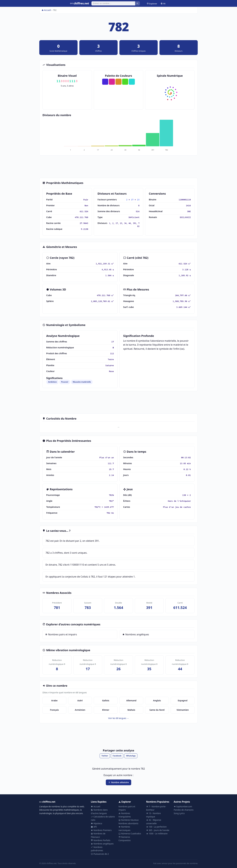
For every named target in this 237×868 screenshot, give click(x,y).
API (94, 827)
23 (138, 200)
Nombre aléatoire (118, 782)
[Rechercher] (113, 3)
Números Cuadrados (130, 834)
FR (163, 3)
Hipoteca (96, 823)
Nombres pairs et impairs (61, 634)
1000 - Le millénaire (157, 834)
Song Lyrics (179, 813)
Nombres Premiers (101, 830)
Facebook (117, 756)
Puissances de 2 (100, 854)
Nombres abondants (128, 823)
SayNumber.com (183, 806)
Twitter (105, 756)
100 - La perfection (156, 827)
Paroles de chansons (184, 810)
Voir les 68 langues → (119, 718)
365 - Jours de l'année (158, 830)
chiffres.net (80, 3)
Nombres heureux (129, 820)
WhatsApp (131, 756)
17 (132, 200)
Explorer (152, 3)
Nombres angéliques (136, 634)
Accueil (46, 10)
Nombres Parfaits (101, 840)
